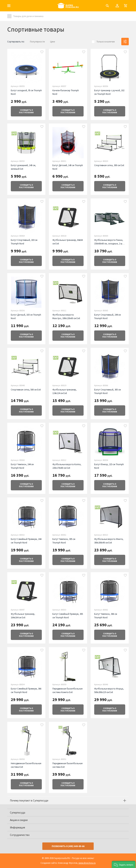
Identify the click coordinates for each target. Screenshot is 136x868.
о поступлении (26, 111)
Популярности (37, 42)
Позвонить (68, 846)
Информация (17, 827)
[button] (124, 864)
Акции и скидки (19, 820)
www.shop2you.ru (87, 863)
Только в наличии (106, 42)
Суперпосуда (18, 813)
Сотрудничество (20, 835)
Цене (53, 42)
